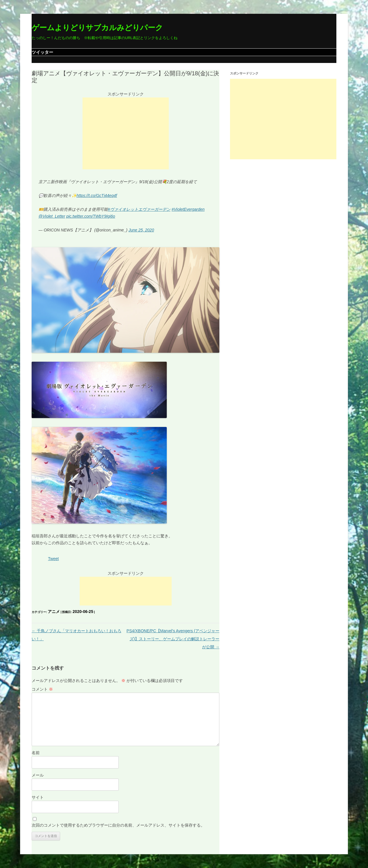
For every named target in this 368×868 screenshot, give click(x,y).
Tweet (53, 559)
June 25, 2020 (141, 230)
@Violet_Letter (52, 216)
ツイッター (42, 52)
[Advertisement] (126, 133)
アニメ (54, 612)
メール (38, 775)
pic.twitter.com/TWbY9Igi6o (91, 216)
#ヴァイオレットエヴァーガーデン (139, 209)
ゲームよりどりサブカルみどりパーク (97, 28)
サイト (38, 797)
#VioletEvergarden (188, 209)
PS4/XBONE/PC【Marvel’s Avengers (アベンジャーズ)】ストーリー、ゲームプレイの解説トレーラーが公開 (173, 639)
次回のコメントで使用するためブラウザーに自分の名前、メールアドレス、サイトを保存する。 (118, 825)
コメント (42, 689)
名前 (36, 753)
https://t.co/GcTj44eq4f (97, 196)
